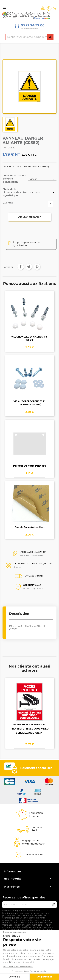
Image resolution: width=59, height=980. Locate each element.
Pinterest (37, 267)
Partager (21, 267)
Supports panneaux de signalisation (26, 244)
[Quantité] (51, 204)
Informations (13, 872)
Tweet (29, 267)
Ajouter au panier (29, 217)
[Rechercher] (30, 37)
